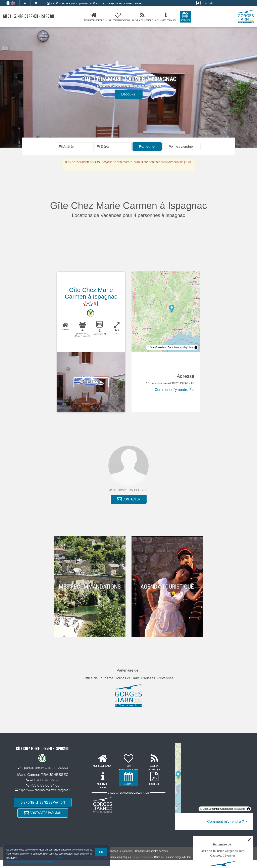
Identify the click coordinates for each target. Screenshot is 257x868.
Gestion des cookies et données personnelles (31, 861)
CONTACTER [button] (129, 502)
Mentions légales (97, 859)
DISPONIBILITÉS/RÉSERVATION (43, 807)
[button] (182, 147)
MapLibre (188, 349)
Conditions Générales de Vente (152, 859)
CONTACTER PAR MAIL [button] (43, 820)
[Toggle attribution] (196, 349)
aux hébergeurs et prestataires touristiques (108, 865)
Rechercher (147, 147)
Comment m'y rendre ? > (174, 392)
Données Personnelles (120, 859)
